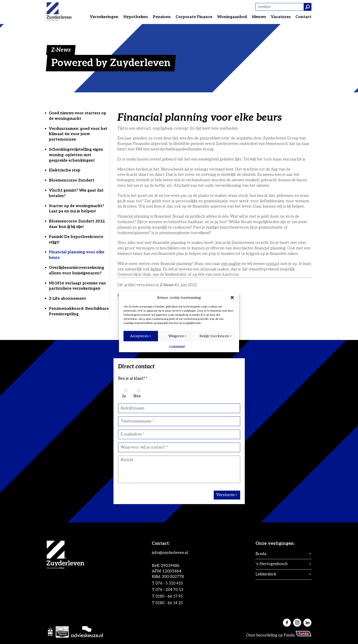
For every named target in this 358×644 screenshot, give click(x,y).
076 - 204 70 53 (172, 590)
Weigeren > (178, 336)
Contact (303, 17)
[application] (179, 630)
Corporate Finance (194, 17)
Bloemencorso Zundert (72, 180)
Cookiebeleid (177, 346)
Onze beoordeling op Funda (279, 635)
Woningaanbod (232, 17)
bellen (156, 269)
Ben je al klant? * (133, 379)
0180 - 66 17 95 (172, 596)
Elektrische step (65, 170)
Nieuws (259, 17)
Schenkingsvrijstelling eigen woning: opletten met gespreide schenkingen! (76, 155)
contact (273, 264)
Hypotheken (136, 17)
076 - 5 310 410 (172, 583)
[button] (232, 298)
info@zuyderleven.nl (173, 553)
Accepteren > (141, 336)
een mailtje (231, 264)
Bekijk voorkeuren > (216, 336)
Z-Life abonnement (67, 299)
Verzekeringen (104, 17)
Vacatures (281, 17)
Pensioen (162, 17)
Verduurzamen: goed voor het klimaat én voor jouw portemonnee (78, 134)
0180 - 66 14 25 (172, 603)
